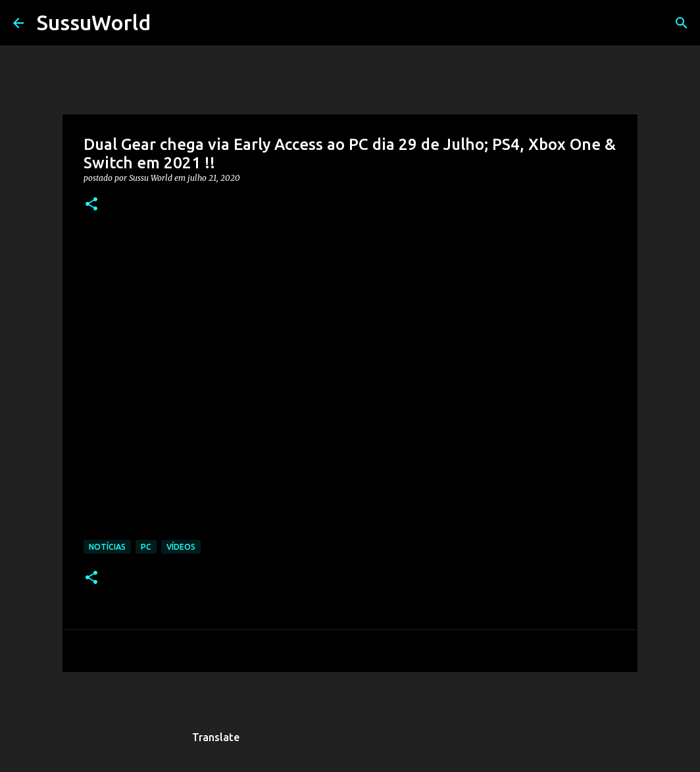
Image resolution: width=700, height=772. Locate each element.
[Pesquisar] (169, 23)
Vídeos (181, 547)
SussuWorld (94, 22)
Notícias (107, 547)
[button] (91, 205)
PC (146, 547)
